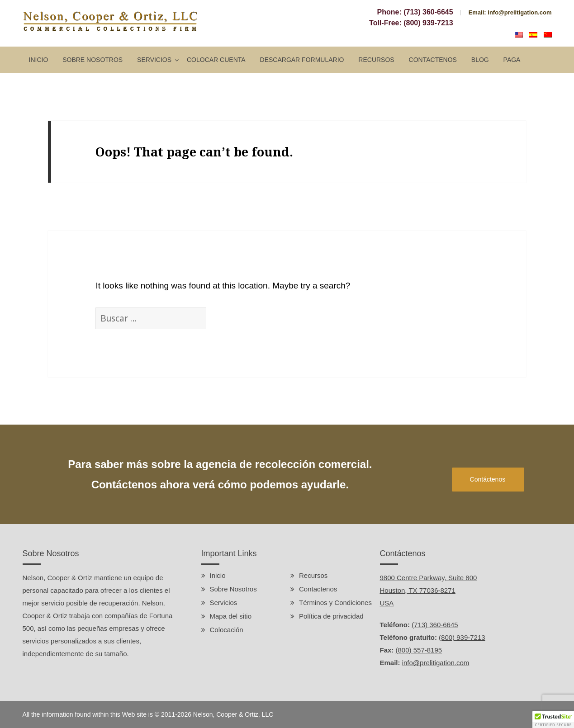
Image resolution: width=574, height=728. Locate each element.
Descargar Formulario (302, 60)
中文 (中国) (548, 35)
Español (533, 35)
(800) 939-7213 (428, 23)
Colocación (227, 630)
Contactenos (433, 60)
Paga (512, 60)
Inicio (39, 60)
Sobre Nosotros (93, 60)
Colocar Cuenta (216, 60)
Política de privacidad (331, 616)
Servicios (154, 60)
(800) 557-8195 (419, 650)
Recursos (376, 60)
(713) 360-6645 (428, 12)
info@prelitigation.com (519, 12)
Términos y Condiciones (335, 603)
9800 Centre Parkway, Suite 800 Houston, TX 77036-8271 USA (429, 590)
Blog (480, 60)
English (519, 35)
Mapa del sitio (231, 616)
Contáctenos (488, 479)
